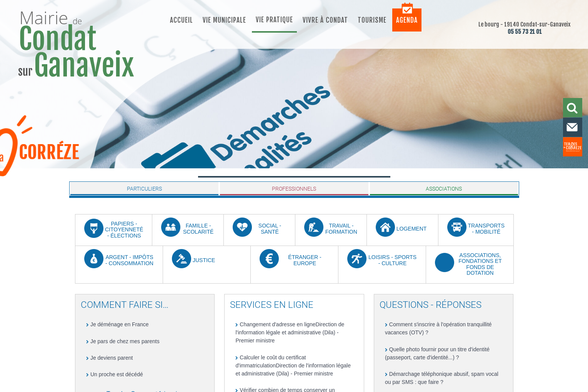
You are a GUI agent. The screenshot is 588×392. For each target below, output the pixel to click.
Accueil (182, 20)
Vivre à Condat (325, 20)
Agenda (407, 20)
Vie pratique (274, 20)
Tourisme (372, 20)
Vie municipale (224, 20)
